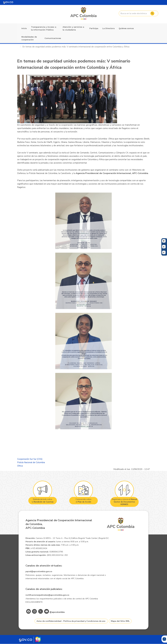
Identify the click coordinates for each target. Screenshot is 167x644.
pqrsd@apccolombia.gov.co (39, 571)
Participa (94, 28)
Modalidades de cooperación (29, 38)
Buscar (152, 13)
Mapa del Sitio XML (120, 621)
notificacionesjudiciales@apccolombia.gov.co (47, 595)
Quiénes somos (126, 28)
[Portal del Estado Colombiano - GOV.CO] (8, 2)
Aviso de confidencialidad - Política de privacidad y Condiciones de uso (71, 621)
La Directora (108, 28)
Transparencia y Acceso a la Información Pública (44, 28)
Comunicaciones (53, 38)
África (20, 466)
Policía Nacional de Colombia (31, 462)
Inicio (24, 28)
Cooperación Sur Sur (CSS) (30, 459)
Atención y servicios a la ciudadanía (73, 28)
